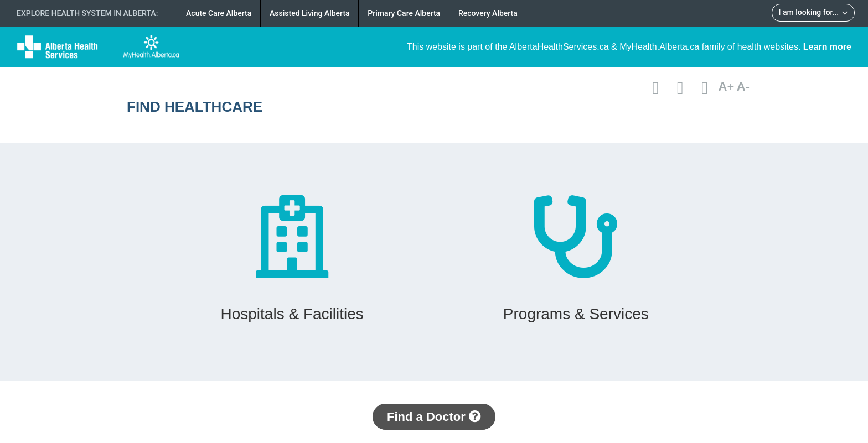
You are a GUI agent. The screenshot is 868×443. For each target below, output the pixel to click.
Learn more (827, 47)
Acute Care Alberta (219, 13)
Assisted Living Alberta (310, 13)
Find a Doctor (434, 417)
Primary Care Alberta (404, 13)
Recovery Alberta (488, 13)
